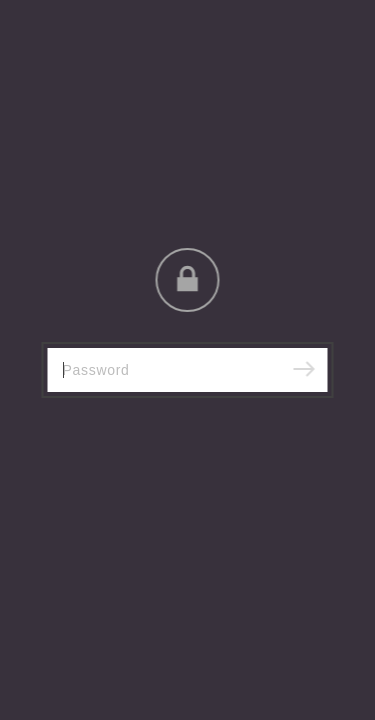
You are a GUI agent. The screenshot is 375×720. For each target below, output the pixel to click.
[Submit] (304, 370)
